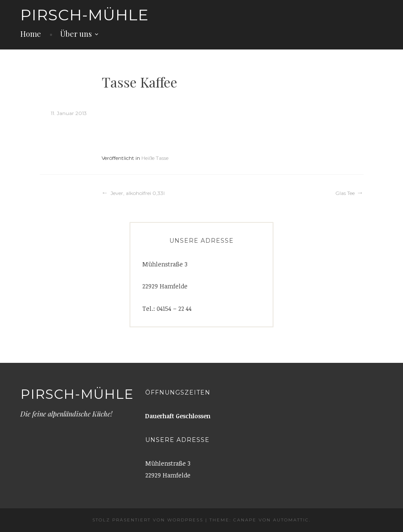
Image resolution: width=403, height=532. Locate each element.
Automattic (291, 520)
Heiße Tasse (155, 158)
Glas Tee (345, 193)
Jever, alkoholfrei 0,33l (138, 193)
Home (31, 34)
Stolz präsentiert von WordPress (148, 520)
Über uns (76, 34)
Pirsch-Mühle (84, 15)
